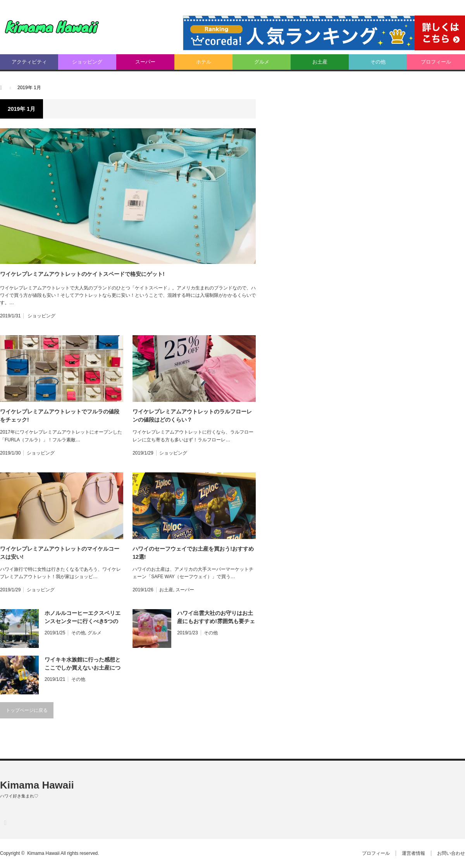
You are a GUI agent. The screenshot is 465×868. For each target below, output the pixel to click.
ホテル (204, 62)
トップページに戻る (27, 710)
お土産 (320, 62)
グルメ (262, 62)
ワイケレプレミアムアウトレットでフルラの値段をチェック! (60, 416)
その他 (378, 62)
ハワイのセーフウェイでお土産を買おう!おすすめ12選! (193, 553)
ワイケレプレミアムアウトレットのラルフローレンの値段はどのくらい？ (192, 416)
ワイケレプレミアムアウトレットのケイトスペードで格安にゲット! (82, 274)
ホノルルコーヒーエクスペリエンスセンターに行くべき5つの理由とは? (83, 618)
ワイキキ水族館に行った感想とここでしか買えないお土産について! (83, 664)
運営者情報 (413, 853)
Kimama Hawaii (37, 785)
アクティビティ (29, 62)
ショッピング (87, 62)
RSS (5, 822)
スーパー (145, 62)
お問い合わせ (451, 853)
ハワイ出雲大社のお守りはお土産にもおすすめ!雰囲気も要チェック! (216, 618)
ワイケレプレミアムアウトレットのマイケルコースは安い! (60, 553)
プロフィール (436, 62)
